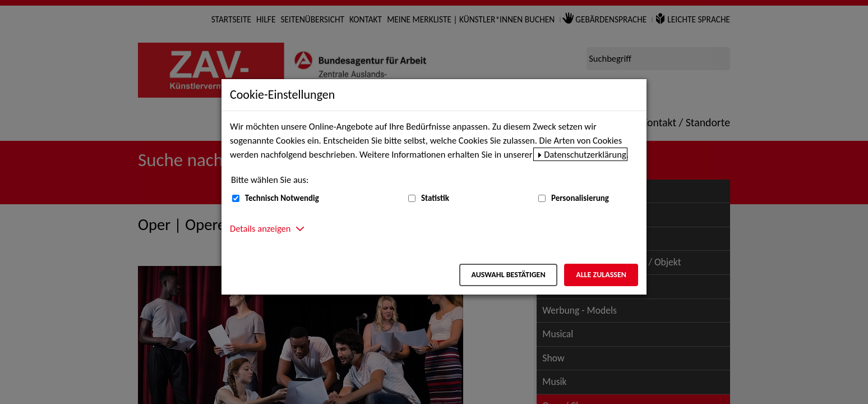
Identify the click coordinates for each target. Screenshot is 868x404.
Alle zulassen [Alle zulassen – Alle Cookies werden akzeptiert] (601, 275)
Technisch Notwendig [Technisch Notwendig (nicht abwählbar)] (282, 198)
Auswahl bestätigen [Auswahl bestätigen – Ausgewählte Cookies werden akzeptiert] (508, 275)
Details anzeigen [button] (260, 228)
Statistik (435, 198)
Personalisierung (580, 198)
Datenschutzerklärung (585, 154)
